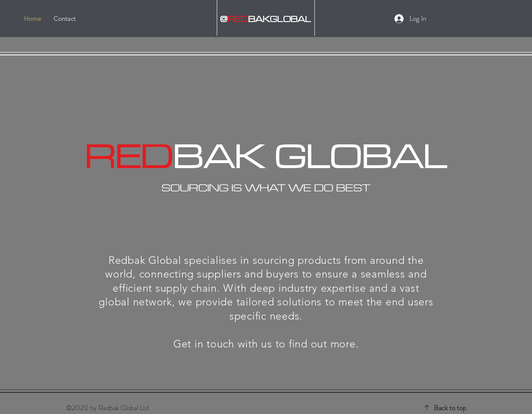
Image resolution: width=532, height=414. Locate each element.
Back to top (450, 408)
